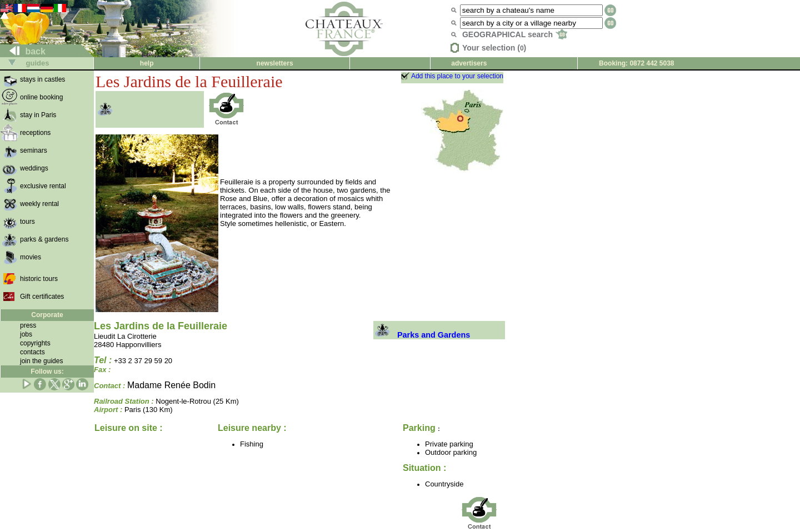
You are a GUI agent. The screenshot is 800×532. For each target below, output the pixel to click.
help (147, 63)
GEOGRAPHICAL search (515, 34)
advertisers (469, 63)
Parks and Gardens (422, 335)
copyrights (35, 343)
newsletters (275, 63)
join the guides (41, 361)
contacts (32, 352)
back (23, 51)
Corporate (47, 315)
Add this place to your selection (457, 76)
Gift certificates (42, 297)
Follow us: (47, 372)
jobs (26, 334)
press (28, 325)
